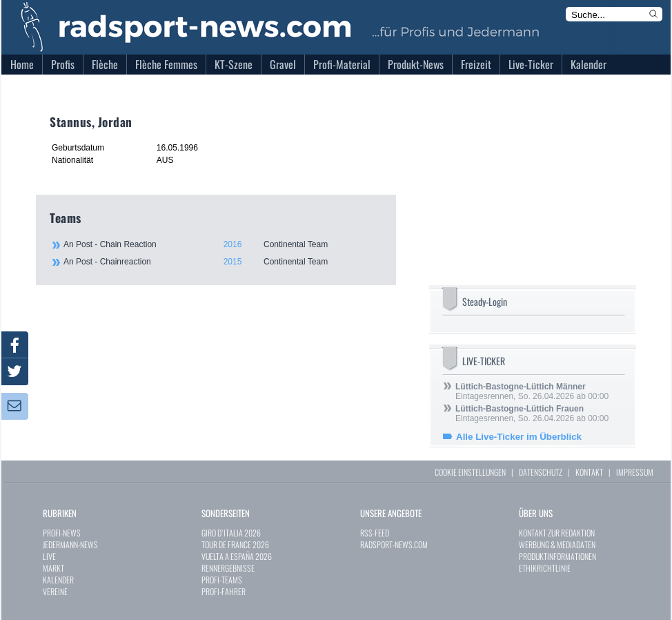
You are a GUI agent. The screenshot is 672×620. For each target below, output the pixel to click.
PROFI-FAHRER (224, 591)
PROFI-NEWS (62, 533)
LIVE (49, 556)
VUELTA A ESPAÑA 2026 (237, 556)
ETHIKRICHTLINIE (545, 568)
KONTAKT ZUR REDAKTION (557, 533)
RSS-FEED (375, 533)
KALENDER (58, 580)
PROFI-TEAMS (222, 580)
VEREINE (55, 591)
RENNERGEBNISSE (228, 568)
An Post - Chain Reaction (222, 244)
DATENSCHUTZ (541, 472)
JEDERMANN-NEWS (70, 544)
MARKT (53, 568)
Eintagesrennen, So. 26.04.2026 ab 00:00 (532, 391)
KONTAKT (589, 472)
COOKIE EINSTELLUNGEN (470, 472)
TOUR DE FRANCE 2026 (235, 544)
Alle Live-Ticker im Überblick (519, 437)
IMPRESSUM (635, 472)
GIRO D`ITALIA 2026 (231, 533)
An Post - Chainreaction (222, 262)
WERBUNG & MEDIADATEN (557, 544)
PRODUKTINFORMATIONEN (557, 556)
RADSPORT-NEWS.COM (394, 544)
